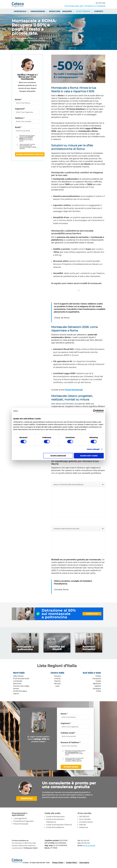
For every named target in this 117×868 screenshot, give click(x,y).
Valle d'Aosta (18, 676)
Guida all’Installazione (55, 827)
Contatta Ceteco (86, 822)
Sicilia (99, 691)
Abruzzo (57, 684)
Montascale (21, 11)
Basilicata (97, 684)
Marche (57, 681)
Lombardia (18, 681)
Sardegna (97, 689)
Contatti (99, 11)
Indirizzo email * (68, 733)
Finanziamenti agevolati (23, 821)
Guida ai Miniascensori (55, 816)
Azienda (83, 824)
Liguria (16, 694)
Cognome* (20, 109)
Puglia (98, 681)
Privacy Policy (58, 862)
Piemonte (17, 684)
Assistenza (84, 827)
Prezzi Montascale (74, 390)
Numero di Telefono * (70, 742)
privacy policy (73, 752)
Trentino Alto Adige (21, 686)
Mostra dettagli (93, 449)
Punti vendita (84, 11)
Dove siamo (84, 862)
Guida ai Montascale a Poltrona (59, 824)
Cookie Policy (71, 862)
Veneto (16, 689)
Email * (18, 127)
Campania (97, 679)
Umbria (57, 679)
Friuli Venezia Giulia (21, 679)
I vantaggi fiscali (20, 818)
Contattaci (27, 799)
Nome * (64, 714)
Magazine (68, 11)
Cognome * (66, 723)
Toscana (57, 676)
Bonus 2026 (55, 11)
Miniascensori (39, 11)
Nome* (18, 100)
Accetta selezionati (58, 456)
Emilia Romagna (20, 691)
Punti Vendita (85, 819)
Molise (98, 676)
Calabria (98, 686)
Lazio (57, 686)
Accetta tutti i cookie (89, 456)
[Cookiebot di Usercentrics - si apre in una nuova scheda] (95, 411)
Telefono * (20, 118)
